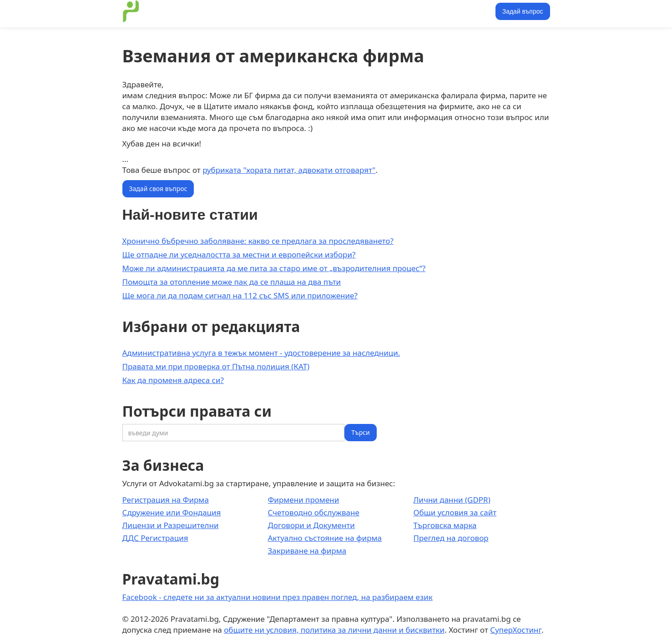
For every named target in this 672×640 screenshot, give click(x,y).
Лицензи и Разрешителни (171, 525)
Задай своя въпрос (158, 189)
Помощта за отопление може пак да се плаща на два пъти (232, 282)
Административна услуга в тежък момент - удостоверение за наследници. (261, 353)
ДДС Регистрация (155, 538)
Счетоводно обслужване (313, 512)
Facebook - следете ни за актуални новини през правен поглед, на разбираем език (278, 597)
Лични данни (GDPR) (452, 500)
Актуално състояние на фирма (325, 538)
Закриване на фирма (307, 551)
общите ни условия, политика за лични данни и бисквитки (334, 630)
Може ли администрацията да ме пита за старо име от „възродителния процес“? (274, 268)
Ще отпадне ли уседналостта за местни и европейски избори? (239, 254)
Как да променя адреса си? (173, 380)
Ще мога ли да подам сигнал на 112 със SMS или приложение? (240, 295)
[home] (131, 11)
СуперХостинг (516, 630)
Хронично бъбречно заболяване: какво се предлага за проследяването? (258, 241)
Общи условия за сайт (455, 512)
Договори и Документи (311, 525)
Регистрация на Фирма (166, 500)
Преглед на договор (451, 538)
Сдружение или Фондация (172, 512)
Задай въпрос (523, 11)
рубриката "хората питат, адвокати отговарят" (289, 170)
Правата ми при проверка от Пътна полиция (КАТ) (216, 366)
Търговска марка (445, 525)
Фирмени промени (303, 500)
